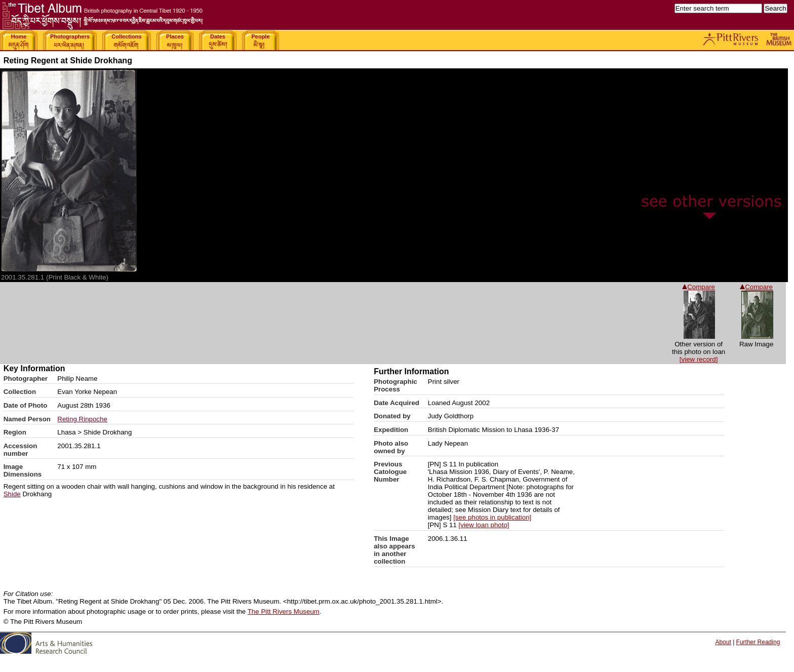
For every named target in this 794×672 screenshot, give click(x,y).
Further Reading (758, 642)
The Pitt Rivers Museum (284, 611)
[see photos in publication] (492, 517)
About (723, 642)
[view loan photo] (484, 525)
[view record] (699, 359)
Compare (756, 287)
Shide (12, 494)
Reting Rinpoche (82, 419)
